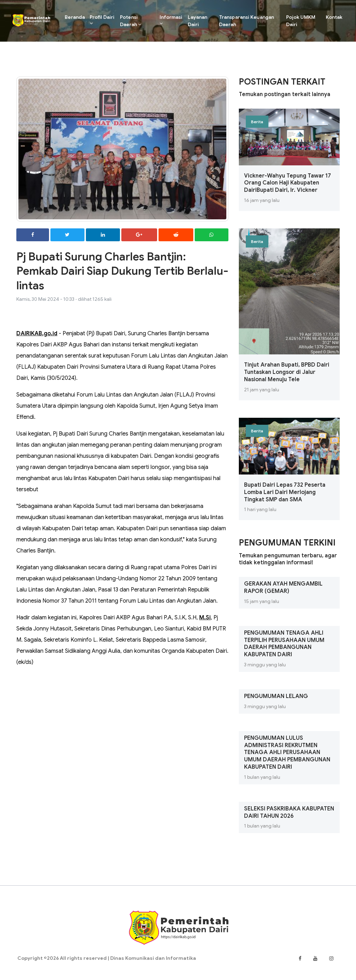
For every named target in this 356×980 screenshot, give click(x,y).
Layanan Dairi (197, 21)
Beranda (75, 17)
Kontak (334, 17)
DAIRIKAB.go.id (37, 334)
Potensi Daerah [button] (130, 21)
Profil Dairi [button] (101, 20)
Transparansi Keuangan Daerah (246, 21)
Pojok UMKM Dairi (301, 21)
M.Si (205, 618)
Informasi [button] (170, 20)
